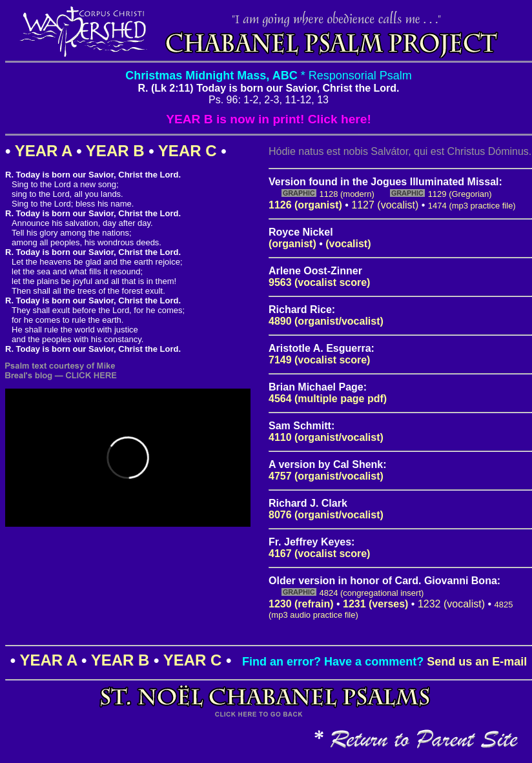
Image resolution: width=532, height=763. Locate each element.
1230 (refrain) (301, 604)
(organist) (292, 244)
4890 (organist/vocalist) (326, 321)
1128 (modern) (346, 194)
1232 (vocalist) (451, 604)
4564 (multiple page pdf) (328, 399)
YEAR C (188, 151)
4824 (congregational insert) (371, 593)
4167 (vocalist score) (319, 554)
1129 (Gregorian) (460, 194)
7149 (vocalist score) (319, 360)
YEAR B (115, 151)
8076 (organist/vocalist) (326, 515)
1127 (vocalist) (385, 205)
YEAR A (44, 151)
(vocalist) (348, 244)
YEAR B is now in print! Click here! (269, 119)
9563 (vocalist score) (319, 282)
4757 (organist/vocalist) (326, 476)
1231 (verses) (375, 604)
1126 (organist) (305, 205)
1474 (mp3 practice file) (472, 206)
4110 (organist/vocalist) (326, 437)
